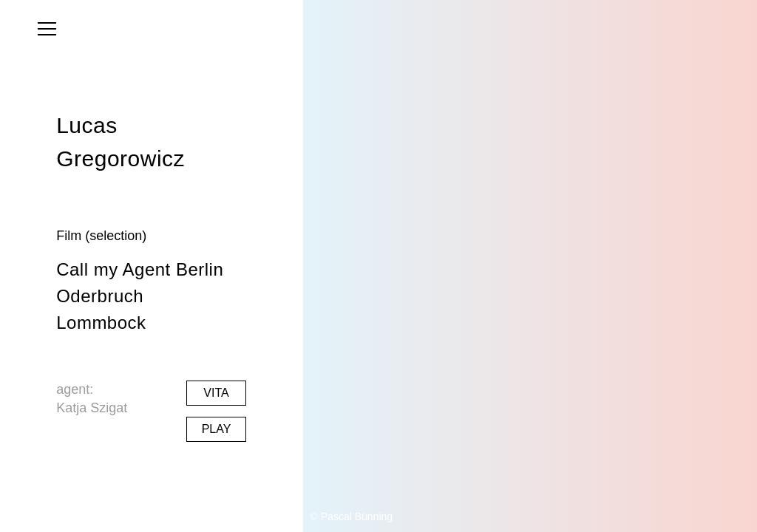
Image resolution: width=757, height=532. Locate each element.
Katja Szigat (92, 408)
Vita (216, 393)
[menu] (47, 29)
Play (217, 429)
